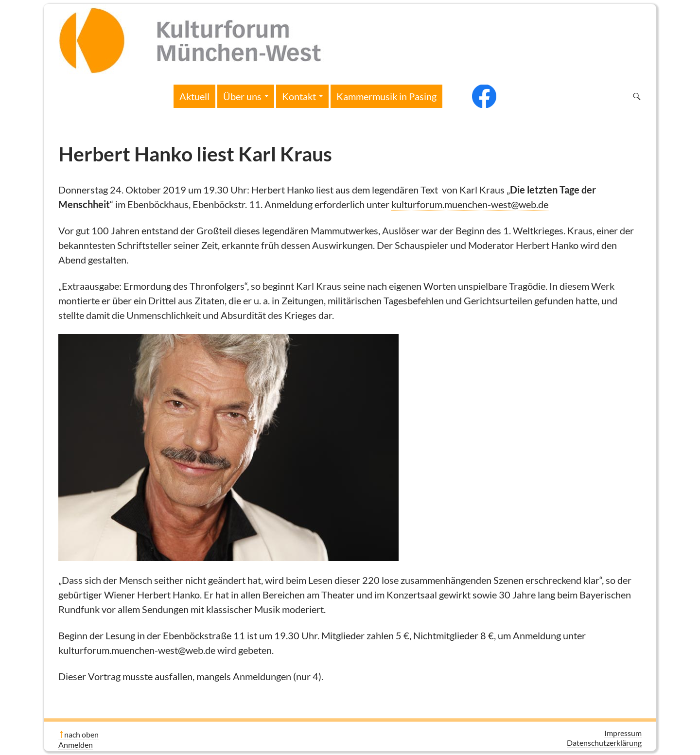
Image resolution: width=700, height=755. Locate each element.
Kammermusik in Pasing (386, 96)
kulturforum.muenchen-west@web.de (470, 204)
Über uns (242, 96)
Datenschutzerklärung (604, 743)
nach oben (81, 734)
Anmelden (76, 745)
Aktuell (194, 96)
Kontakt (299, 96)
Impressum (623, 733)
